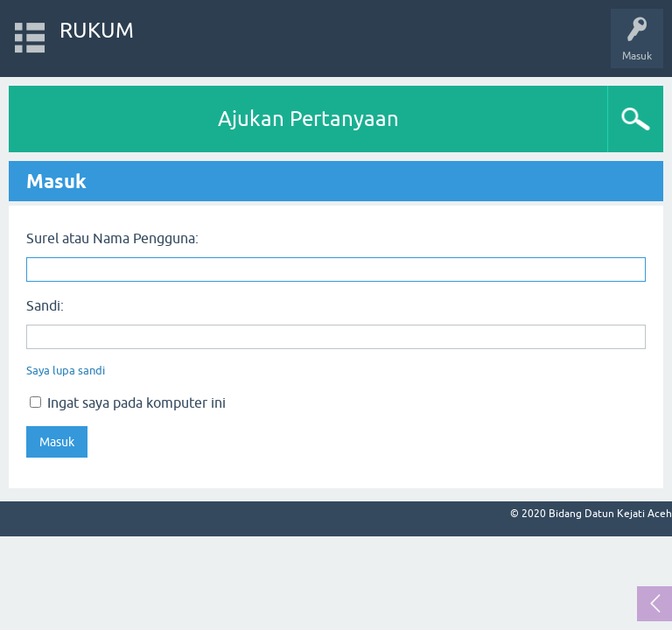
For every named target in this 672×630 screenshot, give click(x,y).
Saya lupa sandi (66, 371)
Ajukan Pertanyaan (308, 119)
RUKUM (97, 30)
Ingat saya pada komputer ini (128, 402)
